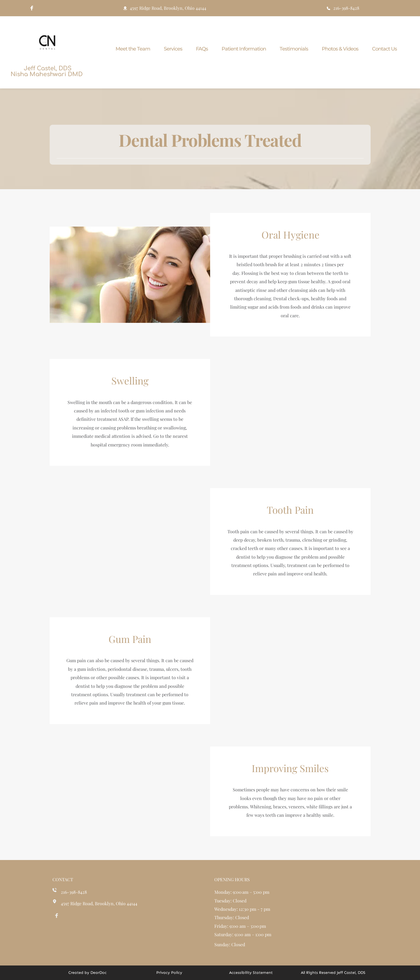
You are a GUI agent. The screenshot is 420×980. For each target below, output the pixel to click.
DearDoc (99, 973)
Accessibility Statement (251, 973)
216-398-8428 (74, 892)
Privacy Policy (169, 973)
